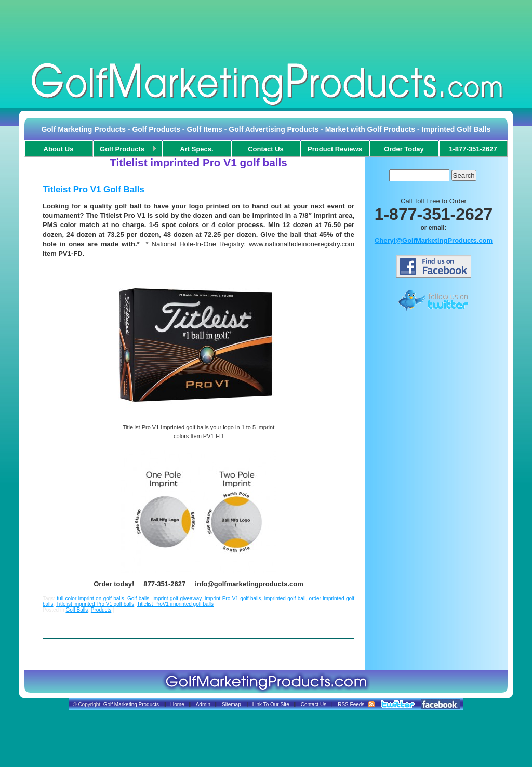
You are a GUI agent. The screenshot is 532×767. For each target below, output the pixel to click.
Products (101, 610)
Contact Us (314, 704)
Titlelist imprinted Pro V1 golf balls (95, 604)
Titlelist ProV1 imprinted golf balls (175, 604)
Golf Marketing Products (131, 704)
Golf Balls (77, 610)
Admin (203, 704)
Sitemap (231, 704)
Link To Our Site (271, 704)
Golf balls (138, 598)
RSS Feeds (351, 704)
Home (177, 704)
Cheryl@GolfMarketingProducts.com (434, 240)
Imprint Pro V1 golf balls (233, 598)
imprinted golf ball (285, 598)
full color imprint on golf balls (90, 598)
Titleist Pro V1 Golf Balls (94, 189)
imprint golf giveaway (177, 598)
